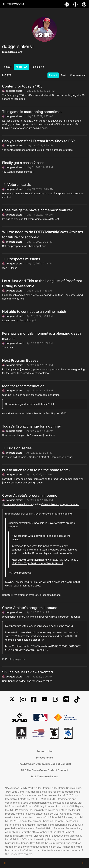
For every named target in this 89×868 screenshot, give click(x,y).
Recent (53, 75)
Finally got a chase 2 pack (23, 163)
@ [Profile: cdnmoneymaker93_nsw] (17, 504)
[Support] (76, 4)
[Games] (67, 4)
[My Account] (84, 4)
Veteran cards (16, 185)
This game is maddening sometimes (32, 112)
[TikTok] (77, 700)
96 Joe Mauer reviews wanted (28, 672)
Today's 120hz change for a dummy (31, 426)
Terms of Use (45, 751)
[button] (5, 863)
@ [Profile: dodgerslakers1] (15, 514)
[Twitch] (55, 700)
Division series (17, 448)
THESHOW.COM (13, 4)
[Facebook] (34, 700)
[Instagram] (23, 700)
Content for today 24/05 (22, 86)
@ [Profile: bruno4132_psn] (12, 395)
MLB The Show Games (44, 776)
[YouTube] (44, 700)
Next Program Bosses (20, 360)
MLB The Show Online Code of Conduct (45, 770)
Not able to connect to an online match (34, 312)
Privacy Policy (44, 758)
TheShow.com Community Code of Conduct (44, 764)
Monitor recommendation (23, 386)
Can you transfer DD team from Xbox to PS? (38, 141)
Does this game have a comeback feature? (37, 210)
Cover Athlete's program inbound (30, 495)
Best (64, 75)
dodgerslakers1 (15, 91)
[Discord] (66, 700)
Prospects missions (21, 259)
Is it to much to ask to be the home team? (36, 470)
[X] (12, 700)
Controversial (78, 75)
